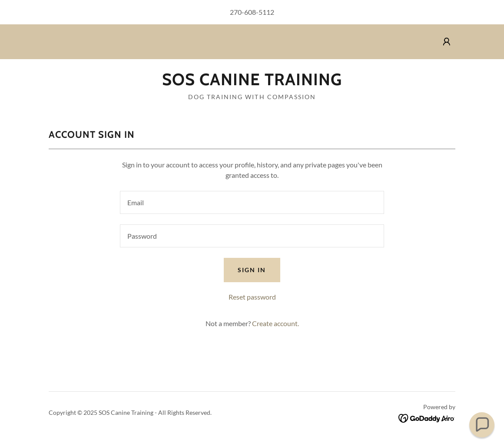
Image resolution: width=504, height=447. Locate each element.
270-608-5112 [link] (252, 12)
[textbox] (252, 202)
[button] (447, 42)
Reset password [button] (252, 297)
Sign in (252, 270)
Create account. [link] (275, 323)
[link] (252, 82)
